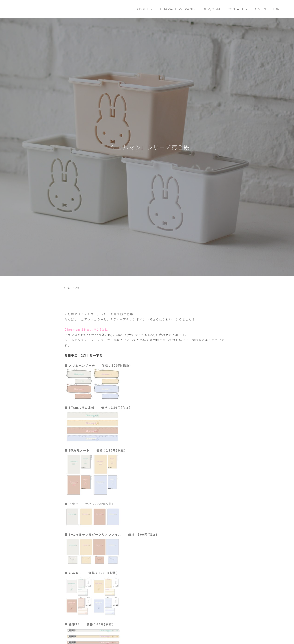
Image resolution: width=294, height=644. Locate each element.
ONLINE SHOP (267, 9)
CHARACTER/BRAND (178, 9)
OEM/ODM (211, 9)
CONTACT (238, 9)
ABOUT (145, 9)
